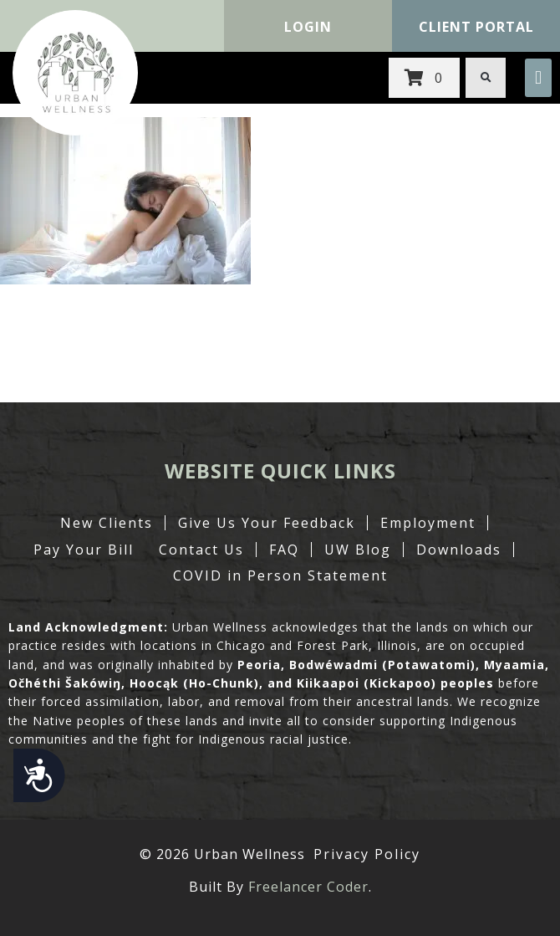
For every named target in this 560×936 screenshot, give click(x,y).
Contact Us (201, 550)
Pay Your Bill (84, 550)
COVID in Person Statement (280, 575)
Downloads (459, 550)
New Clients (107, 523)
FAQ (284, 550)
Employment (428, 523)
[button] (538, 78)
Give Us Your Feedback (267, 523)
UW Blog (358, 550)
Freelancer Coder (308, 887)
